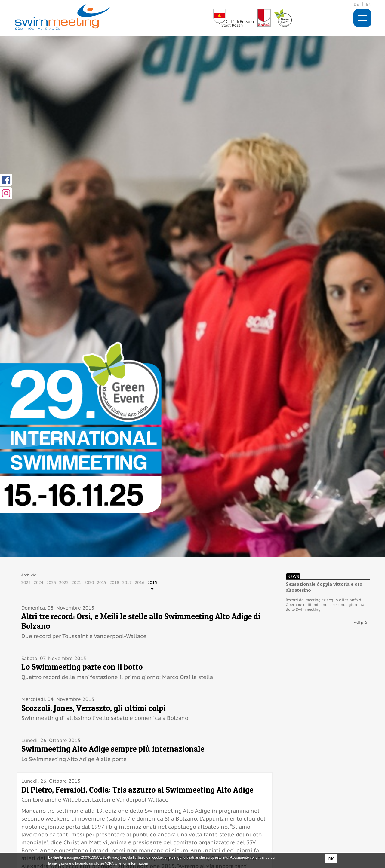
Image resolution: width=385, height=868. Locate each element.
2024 (38, 582)
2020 (89, 582)
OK (331, 859)
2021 (76, 582)
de (356, 4)
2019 (102, 582)
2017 (127, 582)
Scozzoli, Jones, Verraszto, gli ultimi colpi (94, 708)
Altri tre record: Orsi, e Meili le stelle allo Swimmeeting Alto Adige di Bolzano (141, 621)
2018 (114, 582)
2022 (64, 582)
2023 (51, 582)
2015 (152, 582)
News (293, 576)
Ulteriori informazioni (131, 863)
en (369, 4)
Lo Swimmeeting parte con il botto (82, 667)
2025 (26, 582)
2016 (140, 582)
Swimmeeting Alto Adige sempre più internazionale (113, 749)
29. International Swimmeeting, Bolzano (63, 17)
